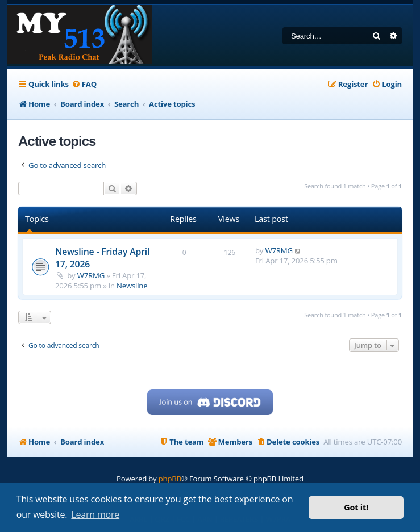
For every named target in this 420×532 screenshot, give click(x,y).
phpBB (170, 479)
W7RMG (91, 275)
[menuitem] (84, 84)
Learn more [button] (95, 514)
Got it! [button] (356, 507)
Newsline (132, 286)
